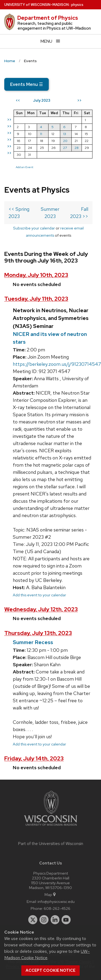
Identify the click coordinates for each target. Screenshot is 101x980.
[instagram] (44, 920)
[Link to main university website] (51, 827)
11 (41, 134)
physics (77, 5)
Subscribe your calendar (34, 228)
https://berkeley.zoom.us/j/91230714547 (57, 364)
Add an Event (25, 167)
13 (65, 134)
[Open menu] (50, 41)
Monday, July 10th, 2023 (36, 275)
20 (65, 141)
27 (65, 148)
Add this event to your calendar (39, 595)
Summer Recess (33, 642)
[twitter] (33, 920)
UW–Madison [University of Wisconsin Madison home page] (37, 5)
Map (50, 894)
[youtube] (66, 920)
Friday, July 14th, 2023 (34, 758)
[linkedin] (55, 920)
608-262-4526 (57, 908)
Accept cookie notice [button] (50, 970)
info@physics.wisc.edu (56, 901)
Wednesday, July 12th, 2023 (41, 609)
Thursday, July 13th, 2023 (38, 633)
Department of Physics (48, 18)
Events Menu (27, 84)
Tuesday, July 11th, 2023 (36, 299)
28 (77, 148)
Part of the (51, 844)
